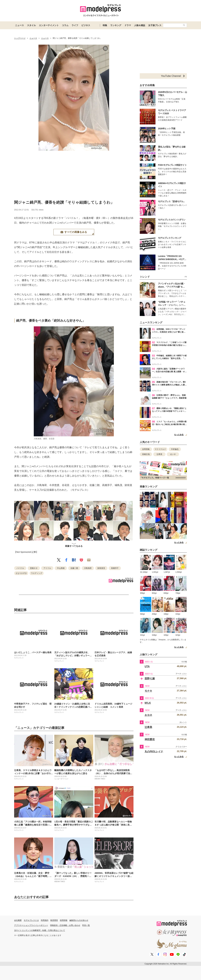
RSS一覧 (86, 925)
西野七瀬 (150, 679)
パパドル (20, 568)
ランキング (116, 25)
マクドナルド (160, 449)
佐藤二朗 (74, 568)
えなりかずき (21, 573)
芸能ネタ (34, 568)
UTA (147, 666)
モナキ (148, 691)
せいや (173, 454)
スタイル (31, 25)
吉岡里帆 (146, 449)
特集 (105, 25)
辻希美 (159, 454)
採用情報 (64, 920)
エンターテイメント (49, 25)
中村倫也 (175, 449)
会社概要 (18, 920)
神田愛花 (150, 739)
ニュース (19, 25)
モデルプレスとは (31, 920)
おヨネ (148, 715)
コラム (65, 25)
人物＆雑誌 (140, 25)
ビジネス (86, 25)
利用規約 (45, 920)
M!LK (148, 703)
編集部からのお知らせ (79, 920)
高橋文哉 (146, 454)
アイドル (47, 568)
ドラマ (128, 25)
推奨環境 (54, 920)
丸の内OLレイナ (154, 751)
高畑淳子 (115, 568)
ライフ (75, 25)
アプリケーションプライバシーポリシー (31, 925)
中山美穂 (61, 568)
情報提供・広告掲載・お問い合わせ (65, 925)
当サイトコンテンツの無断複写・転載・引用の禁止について (40, 930)
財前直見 (101, 568)
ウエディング (37, 573)
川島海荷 (88, 568)
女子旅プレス (155, 25)
